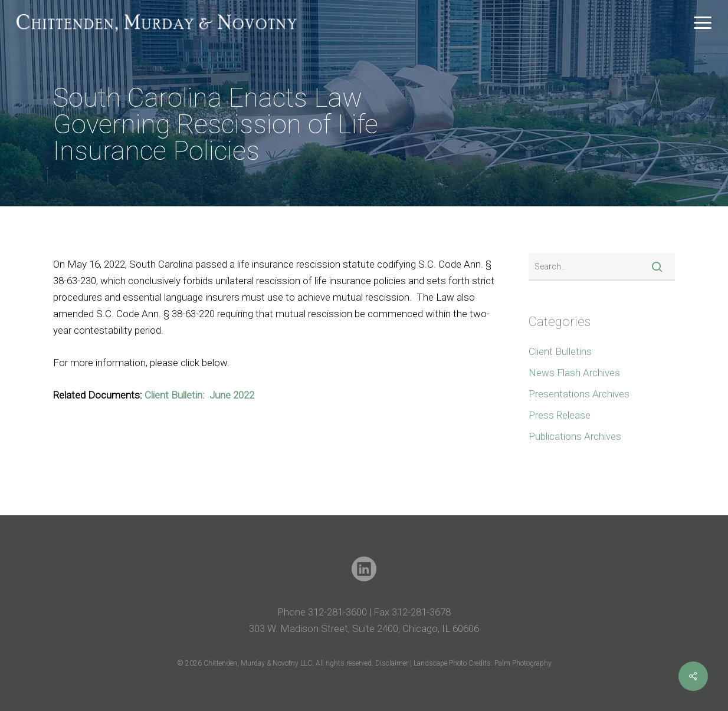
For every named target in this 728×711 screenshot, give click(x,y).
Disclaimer (393, 663)
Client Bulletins (560, 351)
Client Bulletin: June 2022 (199, 395)
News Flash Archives (574, 373)
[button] (703, 23)
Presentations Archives (579, 394)
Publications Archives (575, 436)
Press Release (560, 415)
